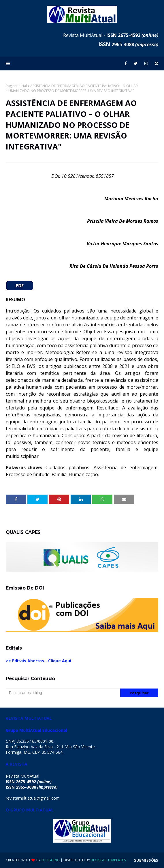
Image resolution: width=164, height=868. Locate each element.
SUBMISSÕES (146, 860)
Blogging (51, 860)
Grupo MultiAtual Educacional (36, 730)
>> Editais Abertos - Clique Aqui (38, 661)
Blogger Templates (108, 860)
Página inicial (16, 86)
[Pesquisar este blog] (63, 693)
